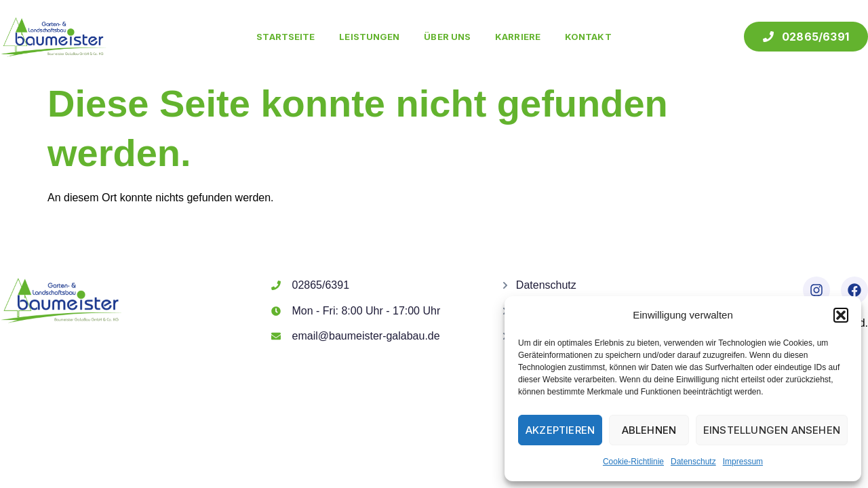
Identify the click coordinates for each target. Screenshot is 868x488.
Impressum (743, 462)
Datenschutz (693, 462)
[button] (841, 315)
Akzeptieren (560, 430)
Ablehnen (649, 430)
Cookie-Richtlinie (633, 462)
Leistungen (369, 37)
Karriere (518, 37)
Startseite (285, 37)
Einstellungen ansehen (772, 430)
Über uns (447, 37)
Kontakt (588, 37)
